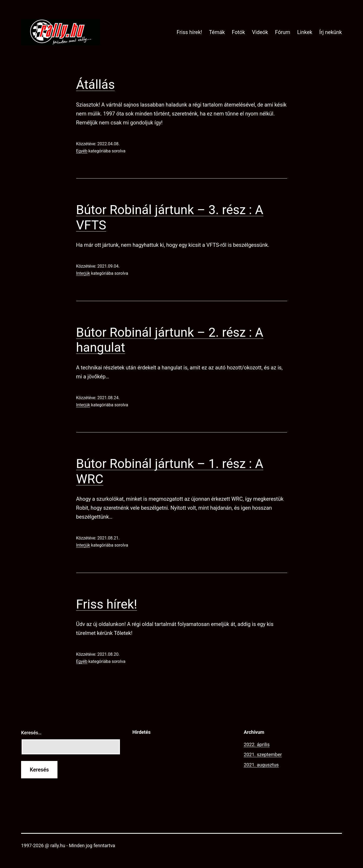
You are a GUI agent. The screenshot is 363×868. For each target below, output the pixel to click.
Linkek (305, 32)
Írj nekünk (331, 32)
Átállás (96, 85)
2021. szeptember (263, 754)
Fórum (283, 32)
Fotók (238, 32)
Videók (260, 32)
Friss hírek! (189, 32)
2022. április (257, 744)
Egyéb (82, 151)
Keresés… (31, 733)
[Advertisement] (181, 778)
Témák (217, 32)
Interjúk (83, 273)
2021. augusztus (261, 765)
